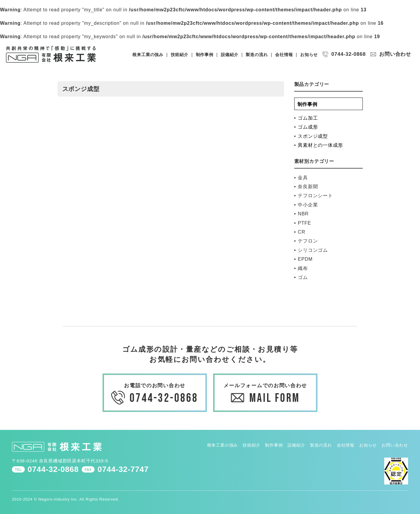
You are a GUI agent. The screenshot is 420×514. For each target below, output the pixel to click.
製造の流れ (257, 55)
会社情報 (284, 55)
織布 (303, 268)
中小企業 (308, 205)
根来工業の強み (148, 55)
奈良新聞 (308, 187)
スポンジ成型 (313, 136)
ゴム (303, 277)
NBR (303, 214)
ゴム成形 (308, 127)
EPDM (305, 259)
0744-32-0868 (348, 54)
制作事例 (205, 55)
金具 (303, 178)
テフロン (308, 241)
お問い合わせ (395, 54)
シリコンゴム (313, 250)
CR (302, 232)
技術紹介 (180, 55)
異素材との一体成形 (320, 145)
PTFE (304, 223)
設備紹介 (230, 55)
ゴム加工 (308, 118)
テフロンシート (315, 196)
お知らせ (309, 55)
